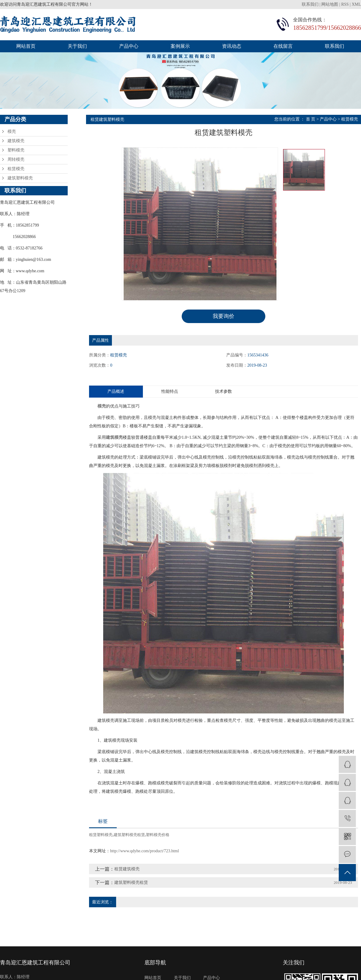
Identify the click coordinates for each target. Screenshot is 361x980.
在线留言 (283, 46)
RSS (345, 4)
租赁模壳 (16, 169)
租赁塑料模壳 (101, 835)
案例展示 (180, 46)
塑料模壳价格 (158, 835)
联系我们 (311, 4)
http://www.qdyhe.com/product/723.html (145, 851)
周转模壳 (16, 159)
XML (356, 4)
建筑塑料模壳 (20, 178)
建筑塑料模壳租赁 (129, 835)
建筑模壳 (16, 141)
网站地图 (330, 4)
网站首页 (26, 46)
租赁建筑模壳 (127, 869)
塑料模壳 (16, 150)
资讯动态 (232, 46)
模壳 (12, 131)
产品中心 (129, 46)
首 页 (311, 119)
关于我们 (77, 46)
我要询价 (224, 316)
